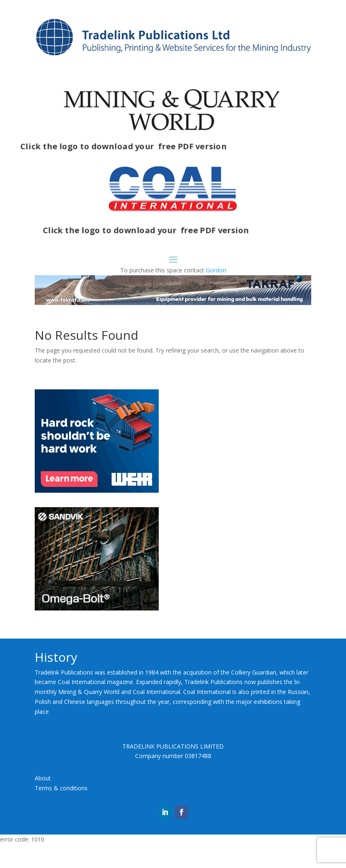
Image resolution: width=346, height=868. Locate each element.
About (43, 778)
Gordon (216, 270)
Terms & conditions (61, 788)
